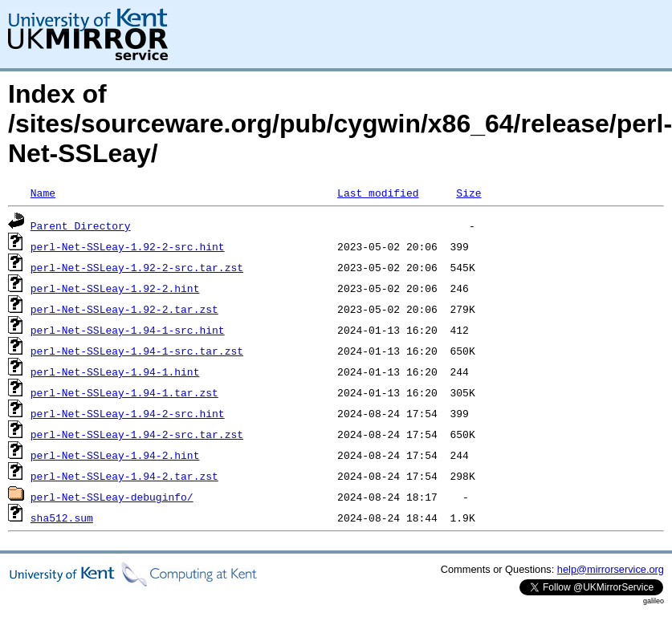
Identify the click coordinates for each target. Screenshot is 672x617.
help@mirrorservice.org (611, 569)
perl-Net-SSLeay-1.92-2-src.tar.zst (137, 267)
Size (468, 193)
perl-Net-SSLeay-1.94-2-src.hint (128, 413)
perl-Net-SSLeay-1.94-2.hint (115, 455)
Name (43, 193)
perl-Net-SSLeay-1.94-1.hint (115, 371)
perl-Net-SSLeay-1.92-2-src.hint (128, 246)
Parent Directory (81, 225)
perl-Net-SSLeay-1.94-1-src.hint (128, 330)
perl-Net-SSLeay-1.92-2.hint (115, 288)
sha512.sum (62, 518)
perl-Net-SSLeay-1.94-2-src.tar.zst (137, 434)
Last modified (378, 193)
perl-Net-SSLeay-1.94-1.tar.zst (124, 392)
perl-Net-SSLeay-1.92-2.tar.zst (124, 309)
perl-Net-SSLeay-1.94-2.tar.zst (124, 476)
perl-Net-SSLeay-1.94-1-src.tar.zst (137, 351)
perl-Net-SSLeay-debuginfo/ (112, 497)
